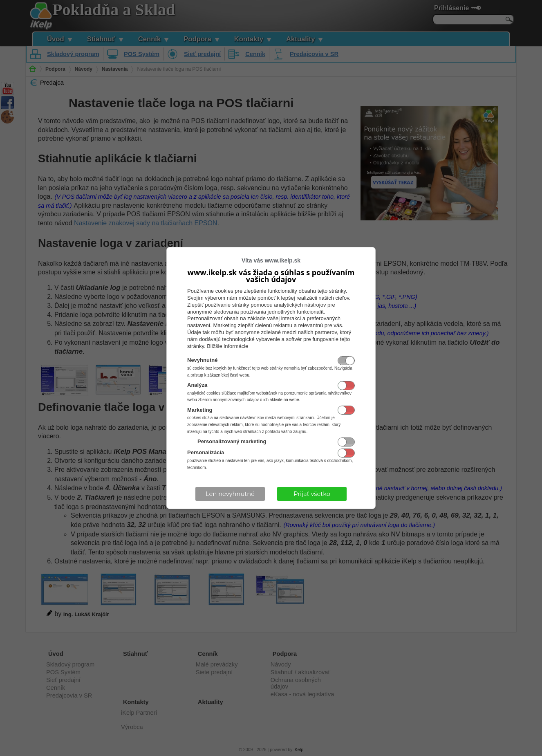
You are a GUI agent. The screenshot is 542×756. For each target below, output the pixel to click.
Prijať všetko (312, 494)
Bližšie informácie (227, 346)
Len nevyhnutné (230, 494)
